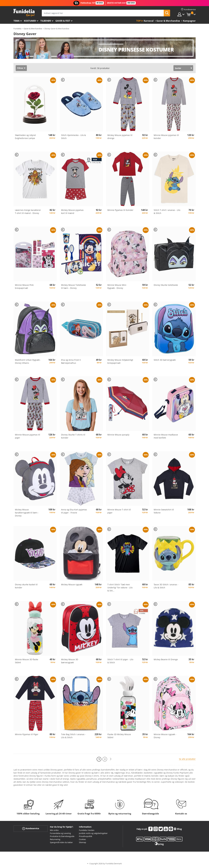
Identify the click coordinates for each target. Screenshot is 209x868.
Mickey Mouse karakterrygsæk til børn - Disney (27, 513)
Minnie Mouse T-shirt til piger (119, 511)
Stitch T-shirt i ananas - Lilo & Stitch (167, 212)
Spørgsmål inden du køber (61, 842)
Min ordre (54, 830)
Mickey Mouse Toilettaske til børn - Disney (74, 286)
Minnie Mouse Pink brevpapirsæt (24, 286)
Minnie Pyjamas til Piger (27, 734)
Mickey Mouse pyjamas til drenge (120, 137)
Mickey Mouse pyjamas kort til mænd (72, 212)
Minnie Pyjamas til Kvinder (120, 210)
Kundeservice (31, 829)
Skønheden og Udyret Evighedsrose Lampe (25, 137)
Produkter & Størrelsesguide (62, 836)
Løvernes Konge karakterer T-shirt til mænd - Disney (28, 212)
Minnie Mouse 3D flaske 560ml (27, 661)
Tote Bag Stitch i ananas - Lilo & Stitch (73, 736)
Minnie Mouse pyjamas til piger (28, 436)
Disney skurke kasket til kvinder (26, 586)
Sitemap (83, 842)
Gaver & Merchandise (33, 29)
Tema (16, 21)
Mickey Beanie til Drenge (166, 659)
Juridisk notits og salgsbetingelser (93, 833)
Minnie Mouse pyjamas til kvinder (166, 137)
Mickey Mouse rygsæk (72, 584)
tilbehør (46, 21)
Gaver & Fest (63, 21)
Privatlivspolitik (86, 836)
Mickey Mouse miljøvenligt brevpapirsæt (120, 361)
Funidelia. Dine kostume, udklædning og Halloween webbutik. (24, 13)
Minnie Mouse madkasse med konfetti (166, 436)
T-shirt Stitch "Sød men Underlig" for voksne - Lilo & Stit (120, 588)
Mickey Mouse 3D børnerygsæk (70, 661)
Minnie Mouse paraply (118, 435)
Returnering (55, 839)
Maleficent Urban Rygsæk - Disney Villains (28, 361)
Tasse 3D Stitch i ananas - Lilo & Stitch (166, 586)
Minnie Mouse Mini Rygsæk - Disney (117, 286)
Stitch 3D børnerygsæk (165, 360)
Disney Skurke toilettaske (166, 285)
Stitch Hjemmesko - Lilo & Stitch (73, 137)
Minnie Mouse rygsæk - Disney (165, 736)
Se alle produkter (187, 759)
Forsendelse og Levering (60, 833)
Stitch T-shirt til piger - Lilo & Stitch (120, 661)
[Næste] (111, 759)
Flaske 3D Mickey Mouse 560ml (119, 736)
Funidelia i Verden (87, 830)
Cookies (82, 839)
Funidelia (17, 29)
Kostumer (30, 21)
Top (138, 21)
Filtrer (20, 68)
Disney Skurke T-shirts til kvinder (73, 436)
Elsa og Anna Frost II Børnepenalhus (71, 361)
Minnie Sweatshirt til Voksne (164, 511)
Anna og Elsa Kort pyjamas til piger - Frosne (74, 511)
